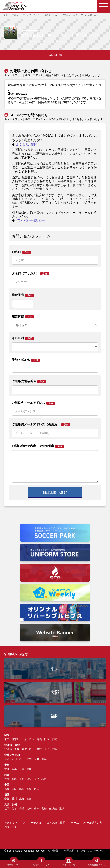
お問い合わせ (12, 827)
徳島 (29, 799)
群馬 (39, 739)
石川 (14, 759)
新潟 (7, 759)
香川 (14, 799)
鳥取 (29, 789)
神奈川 (16, 739)
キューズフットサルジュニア (69, 15)
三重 (22, 769)
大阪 (55, 692)
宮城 (39, 749)
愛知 (7, 769)
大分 (29, 809)
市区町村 (23, 338)
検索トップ (11, 823)
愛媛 (7, 799)
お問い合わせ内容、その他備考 (38, 446)
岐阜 (14, 769)
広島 (7, 789)
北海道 (8, 749)
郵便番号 (23, 295)
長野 (37, 759)
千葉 (24, 739)
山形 (47, 749)
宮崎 (44, 809)
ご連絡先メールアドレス (33, 403)
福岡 (55, 716)
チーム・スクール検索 (40, 15)
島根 (22, 789)
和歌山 (45, 779)
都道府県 (23, 317)
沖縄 (61, 809)
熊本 (37, 809)
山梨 (44, 759)
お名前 (21, 252)
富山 (22, 759)
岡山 (37, 789)
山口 (14, 789)
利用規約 (69, 851)
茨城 (54, 739)
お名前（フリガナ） (30, 273)
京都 (22, 779)
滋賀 (29, 779)
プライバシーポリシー (28, 220)
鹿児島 (53, 809)
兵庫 (14, 779)
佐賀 (14, 809)
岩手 (24, 749)
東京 (55, 669)
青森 (17, 749)
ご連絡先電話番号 (29, 381)
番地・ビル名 (26, 360)
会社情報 (53, 851)
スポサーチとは (32, 823)
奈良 (37, 779)
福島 (54, 749)
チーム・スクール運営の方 (86, 823)
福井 (29, 759)
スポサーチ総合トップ (14, 15)
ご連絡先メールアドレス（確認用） (41, 424)
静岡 (29, 769)
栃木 (47, 739)
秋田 (32, 749)
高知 (22, 799)
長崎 (22, 809)
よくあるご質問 (25, 145)
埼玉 (32, 739)
